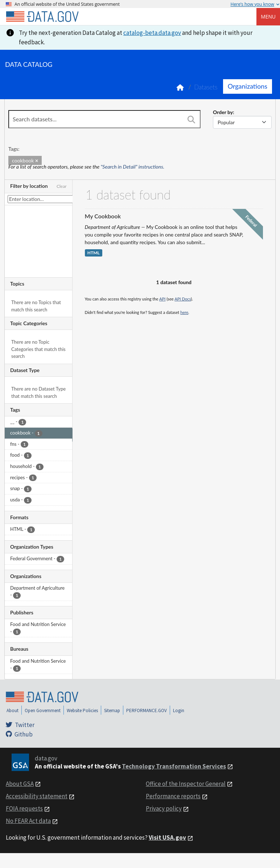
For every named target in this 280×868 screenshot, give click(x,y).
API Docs (183, 299)
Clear (62, 186)
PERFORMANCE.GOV (147, 710)
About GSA (20, 784)
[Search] (192, 120)
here (184, 312)
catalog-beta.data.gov (152, 33)
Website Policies (82, 710)
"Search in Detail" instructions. (133, 167)
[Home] (42, 17)
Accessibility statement (37, 796)
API (162, 299)
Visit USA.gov (167, 837)
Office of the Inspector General (186, 784)
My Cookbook (103, 216)
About (13, 710)
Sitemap (112, 710)
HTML (94, 253)
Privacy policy (164, 808)
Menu (268, 17)
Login (179, 710)
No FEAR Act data (28, 821)
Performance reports (173, 796)
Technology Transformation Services (174, 766)
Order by (223, 112)
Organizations (248, 86)
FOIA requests (24, 808)
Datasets (206, 87)
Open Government (43, 710)
